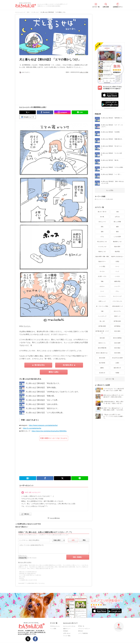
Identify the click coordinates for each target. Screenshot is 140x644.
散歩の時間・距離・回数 (102, 257)
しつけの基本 (117, 237)
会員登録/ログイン (118, 7)
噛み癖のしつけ (117, 242)
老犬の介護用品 (117, 338)
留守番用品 (117, 326)
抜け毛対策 (102, 363)
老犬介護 (102, 338)
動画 (117, 232)
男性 (84, 540)
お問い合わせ (67, 633)
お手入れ (117, 217)
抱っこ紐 (102, 321)
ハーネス (117, 276)
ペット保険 (53, 629)
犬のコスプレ (117, 311)
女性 (73, 540)
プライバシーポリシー (84, 629)
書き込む (27, 514)
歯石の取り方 (117, 368)
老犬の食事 (117, 343)
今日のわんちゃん (55, 626)
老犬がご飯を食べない (102, 353)
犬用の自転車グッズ (117, 306)
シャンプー (117, 286)
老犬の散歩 (117, 348)
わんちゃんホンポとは (69, 626)
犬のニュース (102, 222)
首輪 (102, 281)
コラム (102, 237)
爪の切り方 (102, 373)
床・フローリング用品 (102, 306)
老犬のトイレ (102, 343)
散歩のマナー (102, 261)
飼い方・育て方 (102, 212)
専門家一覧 (81, 626)
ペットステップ (102, 316)
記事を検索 (106, 7)
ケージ (117, 266)
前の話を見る (40, 365)
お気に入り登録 (84, 72)
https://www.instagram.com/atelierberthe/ (43, 425)
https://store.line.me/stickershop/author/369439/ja (49, 431)
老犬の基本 (117, 331)
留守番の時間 (102, 326)
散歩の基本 (117, 247)
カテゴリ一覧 (96, 7)
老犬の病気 (117, 353)
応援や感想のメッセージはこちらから (54, 438)
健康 (117, 227)
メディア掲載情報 (83, 633)
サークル (102, 271)
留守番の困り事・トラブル (102, 332)
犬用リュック (102, 301)
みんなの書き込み (55, 518)
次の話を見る (68, 365)
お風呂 (117, 363)
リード (102, 291)
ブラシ (117, 291)
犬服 (102, 311)
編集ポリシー (67, 629)
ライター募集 (67, 636)
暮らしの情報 (117, 222)
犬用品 (117, 261)
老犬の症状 (102, 358)
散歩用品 (117, 252)
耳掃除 (117, 373)
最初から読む (54, 372)
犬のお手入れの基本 (117, 358)
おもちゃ (102, 286)
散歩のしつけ (102, 252)
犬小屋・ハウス (102, 276)
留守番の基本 (117, 321)
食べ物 (102, 217)
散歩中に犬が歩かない (117, 257)
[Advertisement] (36, 88)
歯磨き (102, 368)
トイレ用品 (102, 266)
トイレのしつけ (102, 247)
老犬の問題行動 (102, 348)
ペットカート (102, 296)
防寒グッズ (117, 316)
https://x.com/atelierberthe (32, 428)
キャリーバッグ (117, 296)
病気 (102, 227)
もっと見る (110, 190)
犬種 (117, 212)
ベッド (117, 271)
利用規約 (66, 631)
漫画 (102, 232)
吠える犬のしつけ (102, 242)
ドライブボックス (117, 301)
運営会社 (81, 631)
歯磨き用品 (117, 281)
